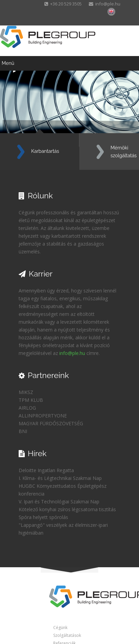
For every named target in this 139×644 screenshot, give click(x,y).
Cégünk (60, 628)
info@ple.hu (105, 4)
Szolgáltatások (67, 635)
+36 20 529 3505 (64, 4)
